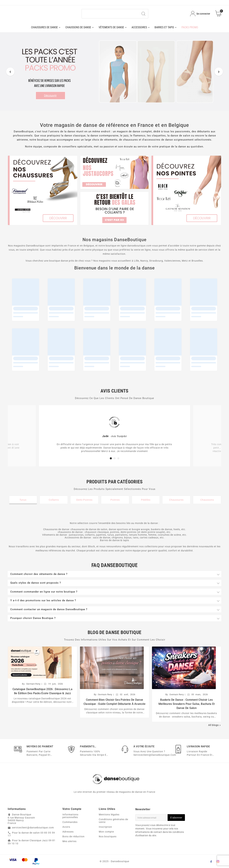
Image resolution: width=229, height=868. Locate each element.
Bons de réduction (74, 840)
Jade (105, 439)
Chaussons (207, 503)
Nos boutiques (108, 840)
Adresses (68, 835)
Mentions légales (109, 818)
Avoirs (66, 830)
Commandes (70, 825)
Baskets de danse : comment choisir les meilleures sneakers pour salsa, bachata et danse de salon (187, 707)
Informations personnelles (70, 819)
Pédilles (146, 503)
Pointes (115, 503)
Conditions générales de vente (113, 824)
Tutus (23, 503)
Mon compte (106, 835)
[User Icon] (200, 15)
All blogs (215, 728)
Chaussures (176, 503)
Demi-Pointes (84, 503)
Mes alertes (69, 844)
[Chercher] (110, 15)
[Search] (143, 15)
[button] (111, 461)
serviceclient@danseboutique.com (33, 830)
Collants (54, 503)
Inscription (105, 830)
